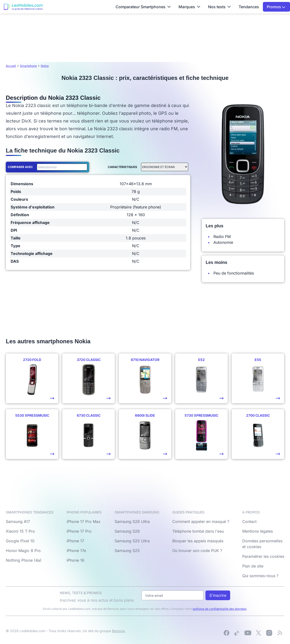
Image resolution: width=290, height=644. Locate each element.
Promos (276, 7)
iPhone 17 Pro (79, 531)
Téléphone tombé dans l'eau (198, 531)
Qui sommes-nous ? (260, 576)
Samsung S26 (127, 531)
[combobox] (61, 167)
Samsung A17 (18, 521)
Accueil (11, 66)
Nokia (45, 66)
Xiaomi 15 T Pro (20, 531)
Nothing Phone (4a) (24, 560)
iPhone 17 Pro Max (84, 521)
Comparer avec (20, 167)
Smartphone (28, 66)
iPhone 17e (76, 551)
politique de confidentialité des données (219, 609)
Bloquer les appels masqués (198, 541)
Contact (249, 521)
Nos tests (219, 7)
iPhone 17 (75, 541)
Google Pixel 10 (20, 541)
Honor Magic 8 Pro (23, 551)
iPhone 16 (75, 560)
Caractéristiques (122, 167)
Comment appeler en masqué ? (201, 521)
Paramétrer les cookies (263, 556)
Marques (189, 7)
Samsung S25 (127, 551)
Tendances (249, 7)
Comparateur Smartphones (143, 7)
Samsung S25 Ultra (132, 541)
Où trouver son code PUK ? (197, 551)
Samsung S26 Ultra (132, 521)
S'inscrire (218, 595)
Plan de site (253, 566)
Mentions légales (258, 531)
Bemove (118, 631)
